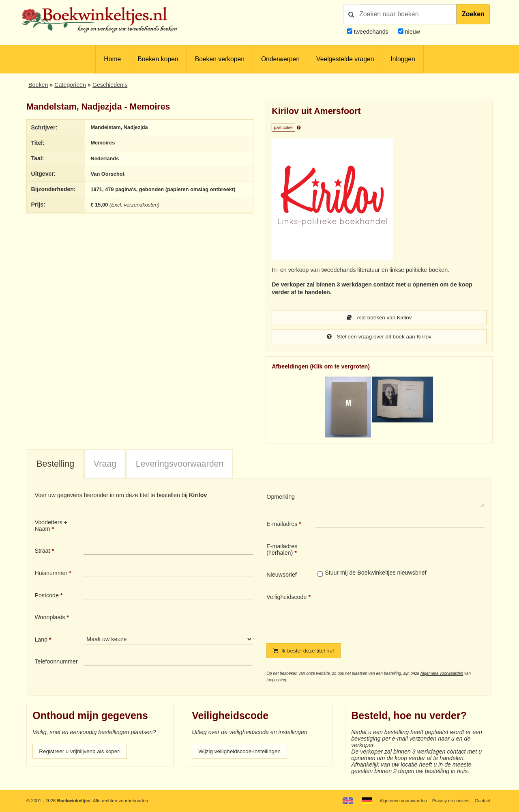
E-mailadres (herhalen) (282, 550)
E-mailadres (282, 525)
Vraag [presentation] (105, 465)
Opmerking (281, 498)
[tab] (56, 465)
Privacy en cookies (449, 801)
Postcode (46, 596)
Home (112, 59)
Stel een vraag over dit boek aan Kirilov (379, 337)
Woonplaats (50, 618)
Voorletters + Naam (51, 526)
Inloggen (403, 59)
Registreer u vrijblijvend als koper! (82, 753)
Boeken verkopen (220, 59)
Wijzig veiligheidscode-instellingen (242, 753)
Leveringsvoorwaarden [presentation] (180, 465)
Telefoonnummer (56, 662)
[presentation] (383, 612)
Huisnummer (51, 574)
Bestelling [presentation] (55, 465)
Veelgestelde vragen (345, 59)
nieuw (412, 32)
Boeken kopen (158, 59)
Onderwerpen (280, 59)
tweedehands (371, 32)
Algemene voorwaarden (442, 675)
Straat (42, 551)
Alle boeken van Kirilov (379, 318)
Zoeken (473, 14)
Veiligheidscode (286, 598)
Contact (482, 801)
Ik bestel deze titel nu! (305, 652)
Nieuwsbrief (282, 575)
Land (41, 640)
